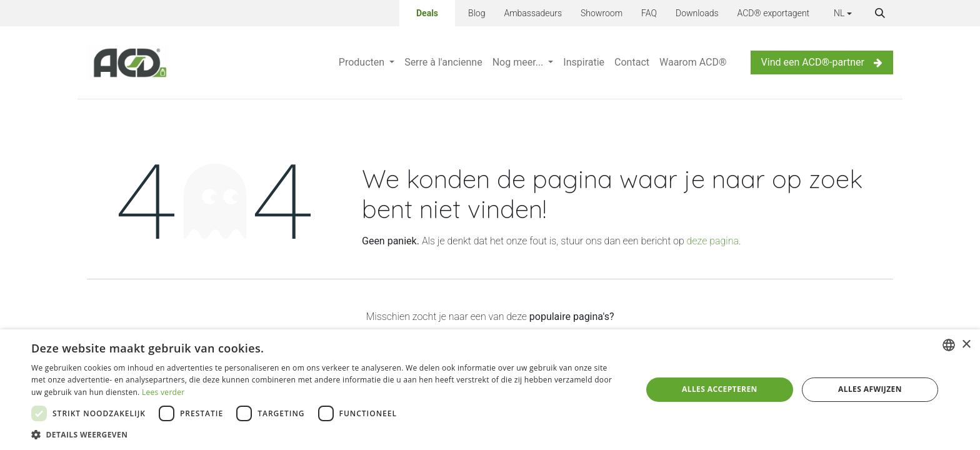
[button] (880, 13)
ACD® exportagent (774, 13)
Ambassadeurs (533, 13)
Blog (477, 13)
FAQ (649, 13)
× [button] (966, 345)
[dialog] (490, 390)
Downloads (697, 13)
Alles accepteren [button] (720, 389)
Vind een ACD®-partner (822, 62)
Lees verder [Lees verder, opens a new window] (163, 392)
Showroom (602, 13)
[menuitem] (367, 62)
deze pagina (713, 241)
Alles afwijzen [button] (870, 389)
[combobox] (949, 345)
